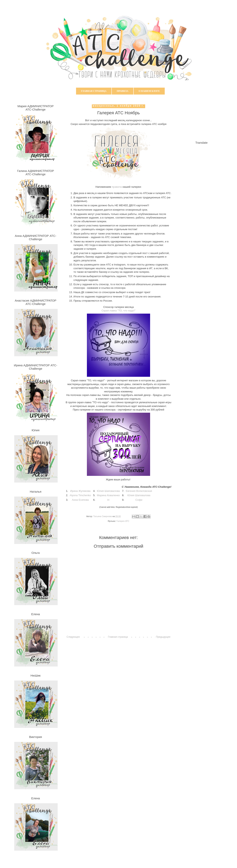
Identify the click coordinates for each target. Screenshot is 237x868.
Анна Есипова (80, 500)
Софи (139, 500)
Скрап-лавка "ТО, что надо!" (118, 311)
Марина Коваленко (108, 495)
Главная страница (94, 91)
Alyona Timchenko (80, 495)
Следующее (73, 637)
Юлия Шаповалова (108, 491)
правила (117, 187)
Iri (108, 500)
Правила (123, 91)
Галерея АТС (123, 521)
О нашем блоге (149, 91)
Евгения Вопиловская (139, 491)
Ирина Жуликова (80, 491)
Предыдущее (163, 637)
